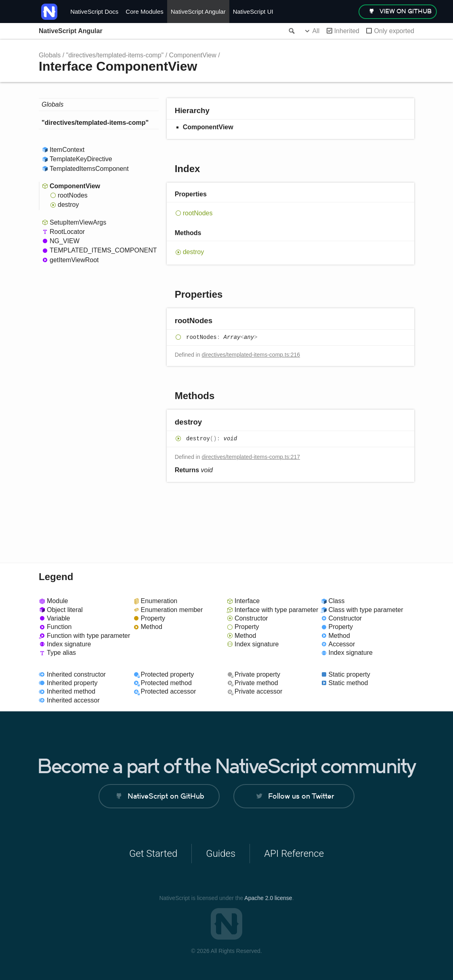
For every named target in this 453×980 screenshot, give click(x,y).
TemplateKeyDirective (81, 159)
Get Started (153, 854)
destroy (68, 205)
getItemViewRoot (74, 260)
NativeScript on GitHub (166, 796)
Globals (50, 55)
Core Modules (144, 12)
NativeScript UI (253, 12)
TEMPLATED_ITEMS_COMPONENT (103, 250)
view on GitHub (406, 11)
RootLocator (67, 232)
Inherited (347, 31)
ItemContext (67, 150)
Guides (221, 854)
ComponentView (193, 55)
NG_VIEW (65, 241)
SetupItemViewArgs (78, 222)
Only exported (394, 31)
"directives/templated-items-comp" (115, 55)
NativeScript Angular (198, 12)
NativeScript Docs (94, 12)
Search (291, 31)
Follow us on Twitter (301, 796)
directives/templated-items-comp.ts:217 (251, 457)
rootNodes (73, 195)
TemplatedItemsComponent (89, 169)
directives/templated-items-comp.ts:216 (251, 355)
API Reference (294, 854)
